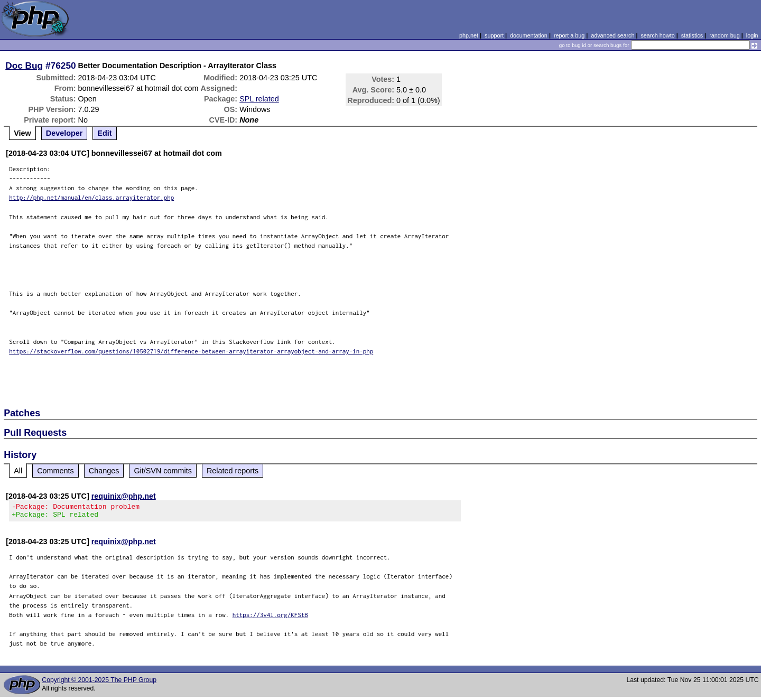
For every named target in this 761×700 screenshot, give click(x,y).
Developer (64, 133)
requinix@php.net (124, 496)
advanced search (612, 35)
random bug (725, 35)
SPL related (259, 99)
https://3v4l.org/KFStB (270, 618)
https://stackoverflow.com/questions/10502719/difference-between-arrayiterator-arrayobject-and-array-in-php (191, 351)
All (18, 471)
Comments (55, 471)
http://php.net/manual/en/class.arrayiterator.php (91, 197)
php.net (469, 35)
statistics (692, 35)
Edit (104, 133)
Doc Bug (24, 66)
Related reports (233, 471)
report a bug (569, 35)
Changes (104, 471)
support (494, 35)
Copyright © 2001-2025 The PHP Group (99, 683)
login (752, 35)
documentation (529, 35)
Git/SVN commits (163, 471)
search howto (657, 35)
